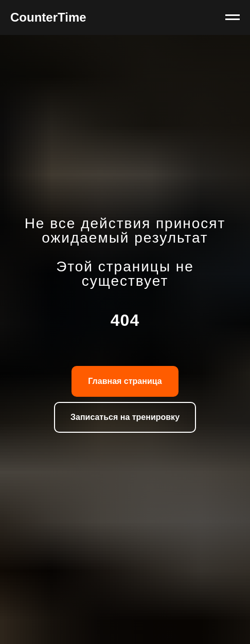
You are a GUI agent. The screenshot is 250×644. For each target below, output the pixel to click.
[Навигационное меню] (233, 17)
